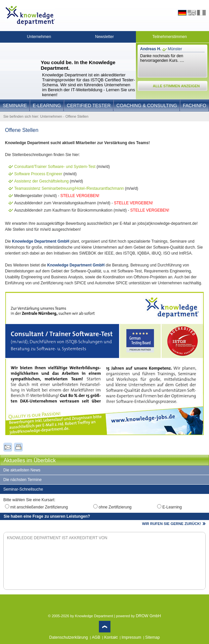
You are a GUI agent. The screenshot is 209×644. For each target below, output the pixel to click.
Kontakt (111, 637)
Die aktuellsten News (22, 470)
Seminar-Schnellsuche (23, 489)
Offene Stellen (77, 116)
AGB (96, 637)
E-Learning (47, 105)
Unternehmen (39, 37)
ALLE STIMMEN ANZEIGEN (176, 86)
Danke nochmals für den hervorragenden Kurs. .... (162, 58)
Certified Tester (89, 105)
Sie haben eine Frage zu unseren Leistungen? (47, 516)
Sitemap (152, 637)
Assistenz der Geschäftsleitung (42, 181)
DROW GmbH (148, 616)
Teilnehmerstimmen (170, 37)
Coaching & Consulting (147, 105)
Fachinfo (195, 105)
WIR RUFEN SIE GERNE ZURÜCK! (172, 524)
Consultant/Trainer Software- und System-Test (55, 167)
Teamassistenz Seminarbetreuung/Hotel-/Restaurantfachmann (69, 188)
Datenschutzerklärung (69, 637)
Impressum (131, 637)
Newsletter (105, 37)
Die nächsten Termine (22, 480)
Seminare (15, 105)
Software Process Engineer (38, 174)
